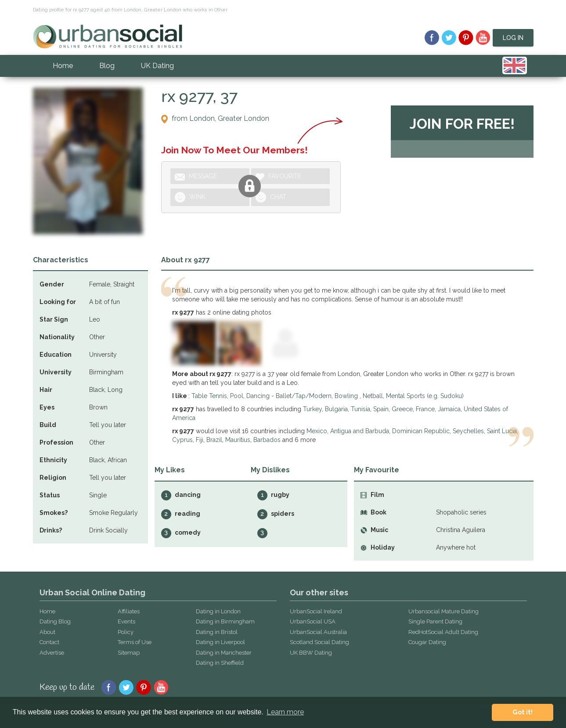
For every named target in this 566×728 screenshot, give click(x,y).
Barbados (267, 440)
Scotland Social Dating (319, 642)
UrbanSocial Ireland (316, 611)
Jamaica (449, 409)
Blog (107, 66)
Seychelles (468, 431)
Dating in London (218, 611)
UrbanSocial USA (313, 621)
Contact (49, 642)
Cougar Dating (427, 642)
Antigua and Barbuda (360, 431)
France (425, 409)
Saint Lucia (502, 431)
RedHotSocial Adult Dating (443, 632)
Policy (126, 632)
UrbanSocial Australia (318, 632)
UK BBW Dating (311, 653)
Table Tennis (209, 396)
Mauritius (238, 440)
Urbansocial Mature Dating (443, 611)
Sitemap (129, 653)
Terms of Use (135, 642)
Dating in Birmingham (225, 621)
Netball (373, 396)
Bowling (347, 396)
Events (126, 621)
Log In (513, 38)
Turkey (312, 409)
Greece (402, 409)
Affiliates (129, 611)
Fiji (200, 440)
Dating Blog (55, 621)
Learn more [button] (285, 712)
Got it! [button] (523, 712)
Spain (381, 409)
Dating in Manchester (224, 653)
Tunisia (361, 409)
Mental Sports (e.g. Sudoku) (425, 396)
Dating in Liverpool (220, 642)
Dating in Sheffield (220, 663)
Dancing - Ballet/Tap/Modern (289, 396)
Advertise (52, 653)
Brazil (214, 440)
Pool (237, 396)
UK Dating (157, 66)
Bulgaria (336, 409)
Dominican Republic (421, 431)
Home (63, 66)
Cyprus (182, 440)
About (47, 632)
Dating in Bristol (217, 632)
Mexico (317, 431)
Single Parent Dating (435, 621)
